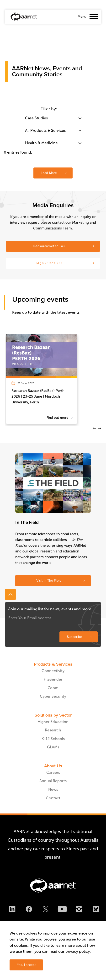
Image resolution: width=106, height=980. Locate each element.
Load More (49, 173)
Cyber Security (53, 696)
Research (53, 730)
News (53, 789)
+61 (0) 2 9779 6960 (49, 263)
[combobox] (53, 118)
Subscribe (74, 637)
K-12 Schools (53, 739)
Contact (53, 798)
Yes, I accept (26, 965)
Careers (53, 772)
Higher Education (53, 722)
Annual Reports (53, 781)
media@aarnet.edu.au (49, 246)
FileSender (53, 679)
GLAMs (53, 747)
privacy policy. (78, 951)
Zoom (53, 688)
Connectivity (53, 671)
